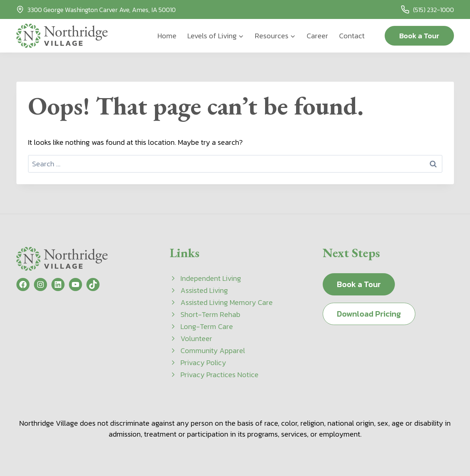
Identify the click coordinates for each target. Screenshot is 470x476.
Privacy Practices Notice (220, 375)
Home (167, 36)
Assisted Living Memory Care (227, 302)
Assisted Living (204, 290)
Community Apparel (213, 351)
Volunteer (196, 338)
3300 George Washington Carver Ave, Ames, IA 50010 (102, 10)
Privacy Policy (203, 363)
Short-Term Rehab (210, 314)
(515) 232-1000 (434, 10)
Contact (352, 36)
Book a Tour (419, 36)
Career (317, 36)
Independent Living (211, 278)
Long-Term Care (207, 326)
